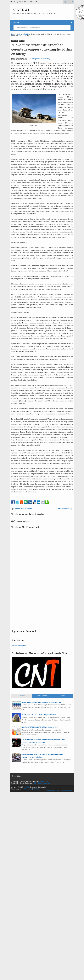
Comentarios (42, 696)
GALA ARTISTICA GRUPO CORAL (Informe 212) (40, 727)
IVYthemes (28, 789)
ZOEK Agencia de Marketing (40, 59)
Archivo (62, 696)
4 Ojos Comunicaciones (41, 783)
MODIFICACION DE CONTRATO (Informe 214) (39, 715)
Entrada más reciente (23, 509)
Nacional (15, 41)
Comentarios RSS (67, 791)
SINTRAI (21, 10)
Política (22, 41)
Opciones (68, 2)
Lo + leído (21, 696)
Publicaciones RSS (52, 791)
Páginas (16, 22)
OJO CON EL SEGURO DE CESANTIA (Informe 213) (41, 702)
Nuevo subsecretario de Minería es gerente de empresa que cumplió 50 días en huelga (42, 50)
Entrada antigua (64, 509)
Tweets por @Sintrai (19, 646)
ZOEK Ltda (44, 781)
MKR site (36, 789)
